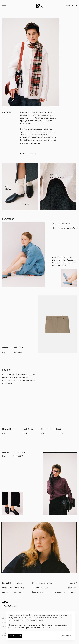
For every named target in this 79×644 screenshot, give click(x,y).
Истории (18, 592)
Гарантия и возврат (40, 592)
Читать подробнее (28, 154)
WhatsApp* (73, 588)
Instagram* (73, 583)
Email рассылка (59, 592)
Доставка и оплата (40, 588)
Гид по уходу (19, 588)
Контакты (18, 583)
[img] (20, 187)
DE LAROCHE (61, 187)
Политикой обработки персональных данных (33, 628)
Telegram (72, 592)
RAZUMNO (7, 583)
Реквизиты (6, 618)
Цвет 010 (26, 204)
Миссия (5, 592)
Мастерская (7, 588)
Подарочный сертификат (43, 583)
